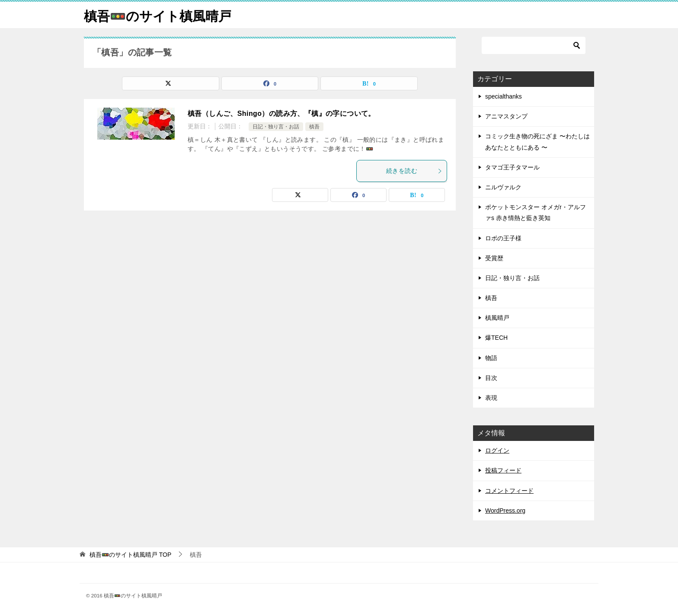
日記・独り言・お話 (276, 127)
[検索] (534, 45)
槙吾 (314, 127)
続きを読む (414, 171)
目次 (491, 378)
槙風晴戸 (497, 318)
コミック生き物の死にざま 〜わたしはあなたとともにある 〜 (537, 142)
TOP (130, 555)
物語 (491, 358)
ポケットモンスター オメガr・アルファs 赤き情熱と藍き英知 (536, 212)
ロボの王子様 (503, 238)
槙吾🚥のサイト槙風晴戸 (158, 15)
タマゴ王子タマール (512, 167)
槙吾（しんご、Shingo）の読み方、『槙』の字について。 (281, 113)
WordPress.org (505, 511)
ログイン (497, 450)
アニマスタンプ (506, 116)
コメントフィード (509, 491)
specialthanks (504, 96)
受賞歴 (494, 258)
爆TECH (496, 338)
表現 (491, 398)
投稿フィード (503, 470)
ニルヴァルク (503, 187)
